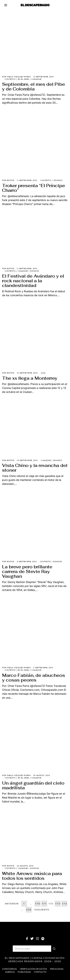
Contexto (10, 79)
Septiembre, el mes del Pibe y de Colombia (34, 87)
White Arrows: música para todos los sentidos (32, 876)
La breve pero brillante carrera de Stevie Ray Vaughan (27, 572)
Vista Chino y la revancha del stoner (35, 468)
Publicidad (24, 972)
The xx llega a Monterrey (30, 378)
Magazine (36, 79)
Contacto (40, 972)
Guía (43, 373)
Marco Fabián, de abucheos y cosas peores (34, 678)
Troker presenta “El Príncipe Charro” (34, 188)
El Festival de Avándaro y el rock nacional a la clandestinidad (33, 281)
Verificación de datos (33, 969)
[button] (54, 949)
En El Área (24, 79)
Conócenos (9, 969)
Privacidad (57, 969)
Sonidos (58, 180)
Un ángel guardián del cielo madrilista (33, 785)
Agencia (10, 972)
